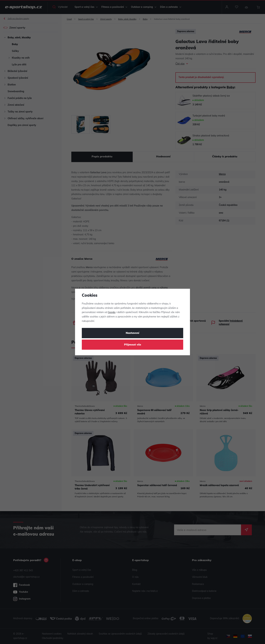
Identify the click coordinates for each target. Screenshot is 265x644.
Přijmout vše (133, 345)
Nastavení (132, 333)
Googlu (112, 312)
